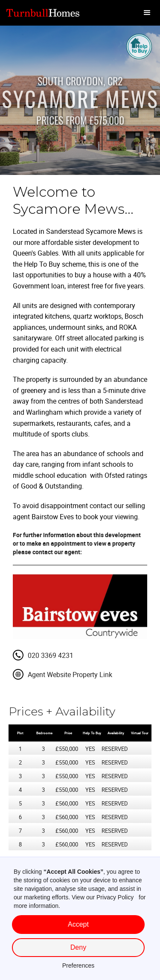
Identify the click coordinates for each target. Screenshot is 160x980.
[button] (147, 13)
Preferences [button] (78, 965)
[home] (45, 13)
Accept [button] (78, 924)
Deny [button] (78, 947)
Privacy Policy (115, 897)
